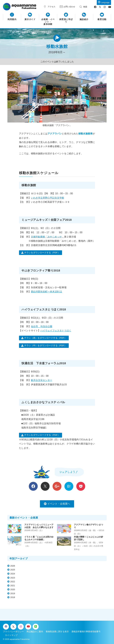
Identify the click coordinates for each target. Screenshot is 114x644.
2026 (13, 566)
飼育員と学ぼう (66, 21)
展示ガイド (30, 19)
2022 (13, 582)
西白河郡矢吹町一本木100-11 (46, 292)
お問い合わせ (69, 7)
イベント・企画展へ (59, 504)
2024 (13, 574)
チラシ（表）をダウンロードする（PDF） (45, 338)
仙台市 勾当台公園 (42, 326)
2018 (13, 597)
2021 (13, 586)
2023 (13, 578)
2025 (13, 570)
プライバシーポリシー (13, 632)
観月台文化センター (42, 380)
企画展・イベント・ (48, 22)
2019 (13, 593)
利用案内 (12, 19)
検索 (85, 7)
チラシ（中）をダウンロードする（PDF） (45, 345)
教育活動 (102, 19)
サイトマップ (11, 635)
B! (69, 486)
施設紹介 (84, 19)
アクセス (52, 7)
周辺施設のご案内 (35, 632)
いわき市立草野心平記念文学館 (47, 198)
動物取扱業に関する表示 (57, 632)
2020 (13, 589)
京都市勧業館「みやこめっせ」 (47, 237)
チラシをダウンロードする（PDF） (42, 253)
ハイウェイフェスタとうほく (56, 331)
